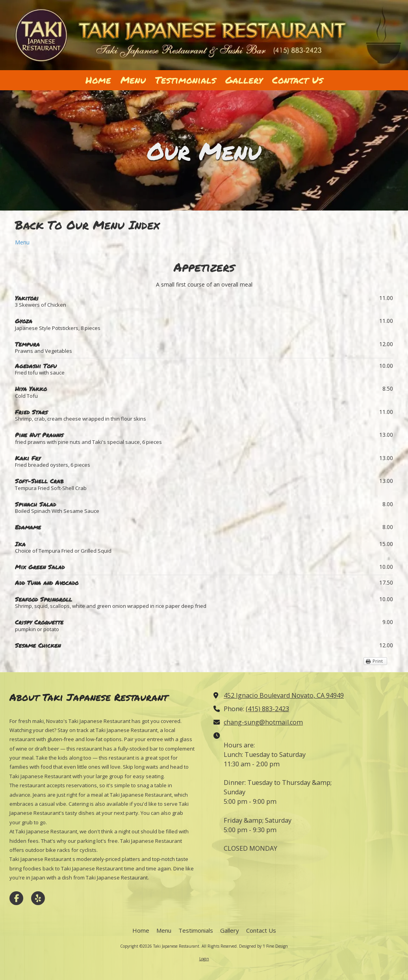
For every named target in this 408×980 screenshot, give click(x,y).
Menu (22, 242)
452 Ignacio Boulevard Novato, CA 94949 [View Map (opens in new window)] (284, 695)
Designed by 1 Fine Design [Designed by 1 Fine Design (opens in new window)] (263, 946)
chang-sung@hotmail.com (263, 722)
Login (204, 959)
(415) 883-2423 (267, 709)
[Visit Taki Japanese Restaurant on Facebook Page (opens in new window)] (16, 898)
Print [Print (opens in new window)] (378, 661)
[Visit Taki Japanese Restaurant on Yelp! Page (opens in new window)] (38, 898)
